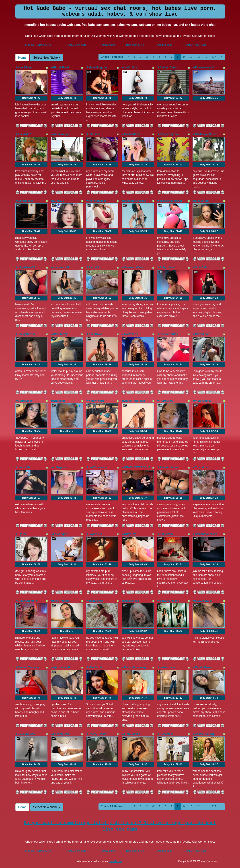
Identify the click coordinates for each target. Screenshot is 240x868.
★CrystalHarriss (167, 334)
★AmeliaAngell (61, 134)
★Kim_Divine (24, 68)
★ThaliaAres (201, 467)
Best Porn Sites (135, 45)
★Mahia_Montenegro (135, 667)
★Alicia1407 (23, 134)
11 (198, 57)
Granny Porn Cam (76, 45)
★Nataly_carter (96, 401)
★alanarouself (60, 267)
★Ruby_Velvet (166, 267)
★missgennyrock (168, 134)
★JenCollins (130, 68)
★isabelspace (166, 667)
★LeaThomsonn (97, 467)
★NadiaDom (165, 534)
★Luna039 (57, 201)
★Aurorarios (165, 401)
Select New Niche (47, 58)
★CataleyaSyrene (27, 601)
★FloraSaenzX (131, 734)
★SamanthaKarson (205, 534)
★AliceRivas (94, 334)
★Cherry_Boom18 (98, 734)
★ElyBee (21, 534)
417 (214, 57)
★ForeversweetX (203, 68)
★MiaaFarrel (94, 667)
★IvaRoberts (130, 334)
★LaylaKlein (94, 534)
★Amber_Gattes (167, 68)
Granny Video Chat (195, 45)
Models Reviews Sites (38, 45)
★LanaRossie (24, 201)
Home (22, 58)
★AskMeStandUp (204, 734)
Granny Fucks (164, 45)
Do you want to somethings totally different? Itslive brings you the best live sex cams (120, 826)
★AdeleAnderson (168, 467)
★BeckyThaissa (26, 334)
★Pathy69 (93, 267)
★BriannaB (58, 401)
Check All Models (112, 57)
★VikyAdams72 (25, 267)
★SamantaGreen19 (134, 201)
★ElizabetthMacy (168, 601)
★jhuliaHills (23, 467)
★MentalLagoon (96, 68)
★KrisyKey (129, 534)
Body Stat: (31, 98)
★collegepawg (60, 467)
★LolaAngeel (59, 534)
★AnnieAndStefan (133, 401)
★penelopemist (96, 201)
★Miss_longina (61, 601)
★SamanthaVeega (133, 267)
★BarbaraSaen (25, 401)
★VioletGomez (202, 401)
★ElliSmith (93, 134)
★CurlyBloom (201, 334)
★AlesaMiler (165, 734)
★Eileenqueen (60, 734)
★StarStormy (59, 334)
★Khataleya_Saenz (205, 134)
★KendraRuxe (202, 667)
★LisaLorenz (201, 201)
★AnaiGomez (130, 601)
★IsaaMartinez (131, 134)
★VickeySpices (25, 734)
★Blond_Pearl (60, 68)
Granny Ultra (107, 45)
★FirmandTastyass (28, 667)
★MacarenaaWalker (170, 201)
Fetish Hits (116, 861)
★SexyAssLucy (202, 601)
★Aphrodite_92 (61, 667)
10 (191, 57)
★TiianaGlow (95, 601)
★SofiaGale (200, 267)
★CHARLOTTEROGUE (136, 467)
